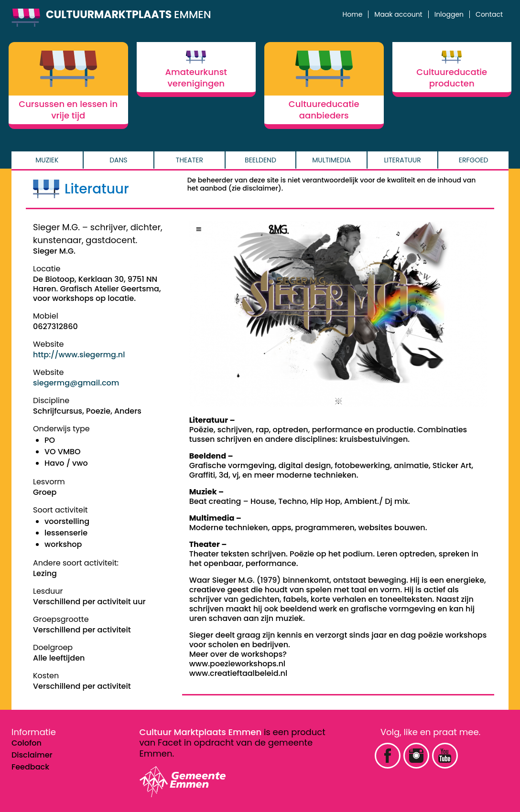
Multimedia (331, 160)
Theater (190, 160)
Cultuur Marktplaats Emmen (201, 732)
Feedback (30, 767)
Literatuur (403, 160)
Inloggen (449, 14)
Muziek (47, 160)
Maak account (398, 14)
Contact (489, 14)
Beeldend (260, 160)
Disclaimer (32, 755)
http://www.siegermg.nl (79, 355)
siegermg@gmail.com (76, 383)
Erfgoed (474, 160)
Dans (118, 160)
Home (353, 14)
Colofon (27, 743)
